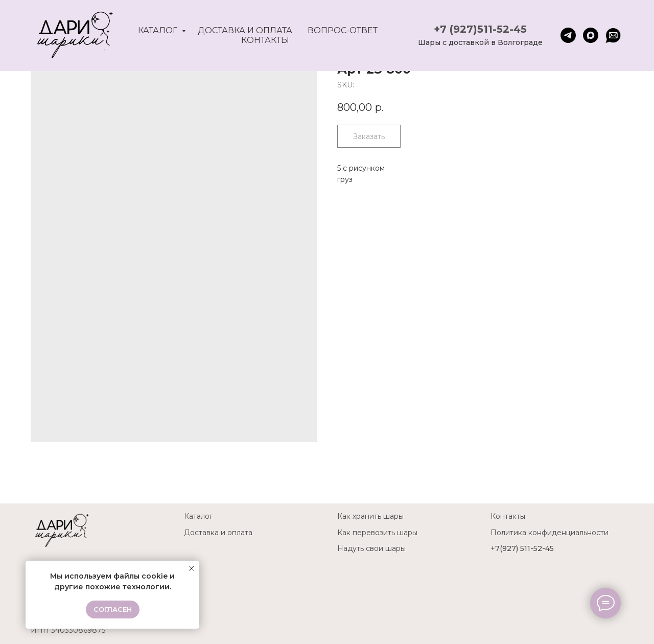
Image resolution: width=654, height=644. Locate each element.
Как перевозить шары (377, 533)
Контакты (265, 40)
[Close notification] (192, 568)
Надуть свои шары (371, 548)
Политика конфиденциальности (550, 533)
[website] (613, 35)
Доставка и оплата (245, 30)
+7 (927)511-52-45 (480, 29)
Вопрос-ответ (343, 30)
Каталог (159, 30)
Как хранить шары (370, 516)
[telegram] (568, 35)
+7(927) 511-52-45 (522, 548)
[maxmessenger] (591, 35)
